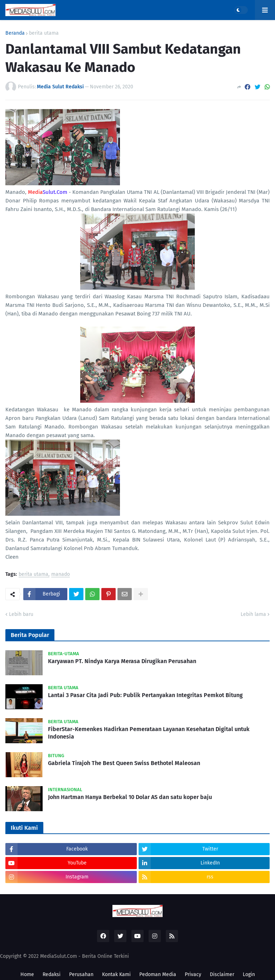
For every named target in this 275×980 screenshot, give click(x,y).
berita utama (44, 33)
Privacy (193, 974)
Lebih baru (21, 614)
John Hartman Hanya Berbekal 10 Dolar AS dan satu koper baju (130, 797)
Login (249, 974)
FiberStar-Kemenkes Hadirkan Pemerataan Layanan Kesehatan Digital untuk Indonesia (149, 733)
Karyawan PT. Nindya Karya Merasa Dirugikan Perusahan (122, 661)
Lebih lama (253, 614)
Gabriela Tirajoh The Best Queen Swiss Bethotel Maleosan (124, 763)
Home (27, 974)
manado (61, 575)
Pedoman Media (158, 974)
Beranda (15, 33)
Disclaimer (222, 974)
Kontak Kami (116, 974)
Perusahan (81, 974)
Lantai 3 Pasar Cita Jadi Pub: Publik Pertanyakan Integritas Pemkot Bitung (145, 695)
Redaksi (52, 974)
